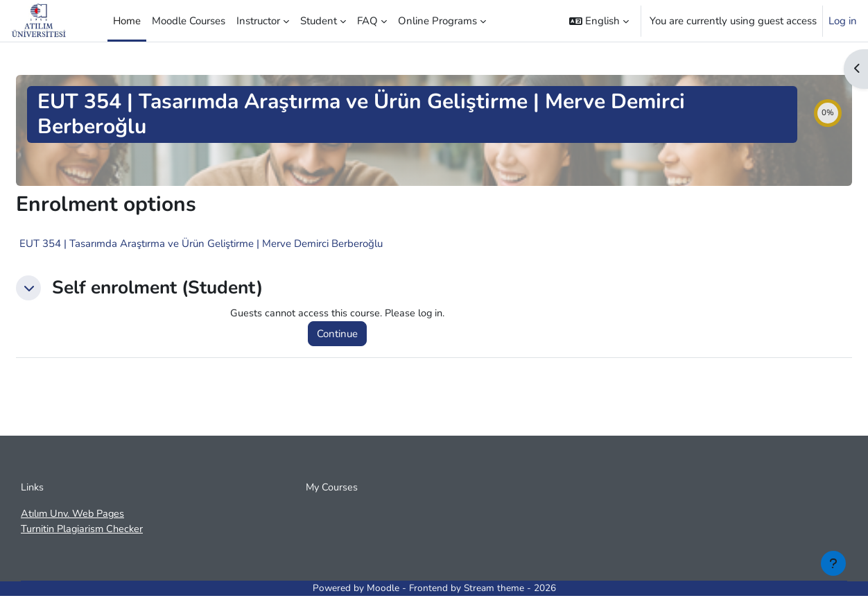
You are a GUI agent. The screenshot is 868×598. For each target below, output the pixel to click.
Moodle (383, 591)
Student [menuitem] (319, 21)
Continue (339, 334)
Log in (843, 21)
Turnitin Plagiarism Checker (84, 531)
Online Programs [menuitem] (437, 21)
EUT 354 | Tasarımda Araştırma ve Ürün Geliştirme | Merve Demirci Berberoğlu (201, 244)
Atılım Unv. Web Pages (75, 515)
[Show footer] (833, 563)
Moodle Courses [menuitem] (189, 21)
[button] (599, 21)
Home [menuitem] (127, 21)
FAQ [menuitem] (367, 21)
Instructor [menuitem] (258, 21)
